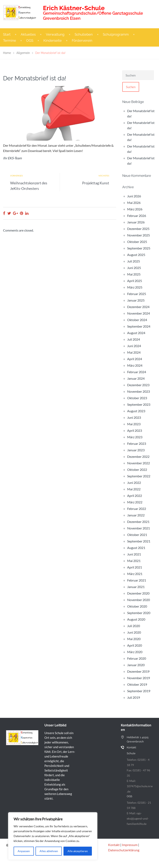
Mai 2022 (134, 489)
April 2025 (135, 281)
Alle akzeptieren (78, 851)
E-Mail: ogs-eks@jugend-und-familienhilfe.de (138, 818)
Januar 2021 (136, 587)
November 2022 (139, 463)
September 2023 (139, 404)
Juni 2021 (134, 554)
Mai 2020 (134, 639)
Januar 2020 (136, 665)
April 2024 (135, 359)
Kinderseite (53, 40)
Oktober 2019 (137, 684)
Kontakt (114, 845)
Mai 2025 (134, 274)
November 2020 (139, 600)
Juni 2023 (134, 417)
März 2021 (135, 574)
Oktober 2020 (137, 606)
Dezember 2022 (138, 456)
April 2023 (135, 430)
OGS (30, 40)
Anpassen (24, 851)
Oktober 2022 (137, 470)
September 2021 (139, 541)
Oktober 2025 (137, 242)
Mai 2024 (134, 352)
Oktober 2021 (137, 535)
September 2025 (139, 248)
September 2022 (139, 476)
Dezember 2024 (138, 307)
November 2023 (139, 391)
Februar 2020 (137, 658)
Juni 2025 (134, 268)
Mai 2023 (134, 424)
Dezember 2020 (138, 593)
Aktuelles (28, 34)
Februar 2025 (137, 294)
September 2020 (139, 613)
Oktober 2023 (137, 398)
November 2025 (139, 235)
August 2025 (136, 255)
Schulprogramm (116, 34)
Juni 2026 (134, 196)
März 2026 (135, 209)
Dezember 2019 (138, 671)
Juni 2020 (134, 632)
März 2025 (135, 287)
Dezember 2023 (138, 385)
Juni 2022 (134, 483)
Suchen (131, 87)
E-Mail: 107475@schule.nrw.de (140, 786)
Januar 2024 (136, 378)
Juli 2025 (134, 261)
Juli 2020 (134, 626)
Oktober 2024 (137, 320)
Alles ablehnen (49, 851)
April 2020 (135, 645)
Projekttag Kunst (96, 183)
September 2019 (139, 691)
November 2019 (139, 678)
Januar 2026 (136, 222)
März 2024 (135, 365)
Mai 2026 (134, 203)
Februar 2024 (137, 372)
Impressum (130, 845)
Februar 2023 (137, 443)
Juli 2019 (134, 697)
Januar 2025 (136, 300)
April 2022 (135, 496)
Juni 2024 (134, 346)
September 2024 (139, 326)
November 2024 (139, 313)
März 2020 (135, 652)
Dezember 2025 (138, 229)
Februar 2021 (137, 580)
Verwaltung (55, 34)
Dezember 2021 (138, 522)
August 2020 (136, 619)
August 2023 (136, 411)
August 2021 (136, 548)
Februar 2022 (137, 509)
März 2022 (135, 502)
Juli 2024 (134, 339)
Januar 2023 (136, 450)
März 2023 (135, 437)
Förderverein (82, 40)
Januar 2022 (136, 515)
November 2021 (139, 528)
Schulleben (84, 34)
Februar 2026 (137, 216)
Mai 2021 (134, 561)
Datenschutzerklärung (124, 850)
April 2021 (135, 567)
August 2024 (136, 333)
